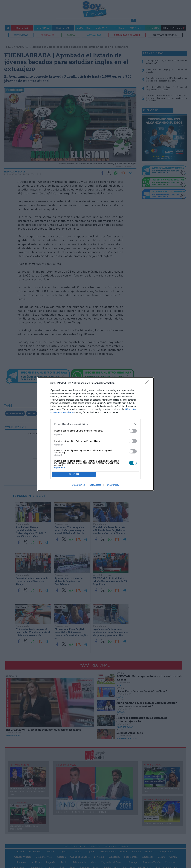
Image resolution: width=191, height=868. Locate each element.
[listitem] (96, 424)
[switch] (133, 431)
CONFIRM (74, 474)
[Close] (148, 383)
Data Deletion (79, 485)
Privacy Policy (112, 485)
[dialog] (96, 434)
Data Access (95, 485)
